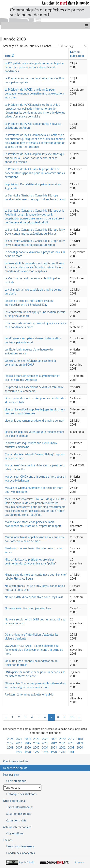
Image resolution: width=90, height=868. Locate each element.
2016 (19, 743)
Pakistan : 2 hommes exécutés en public (29, 694)
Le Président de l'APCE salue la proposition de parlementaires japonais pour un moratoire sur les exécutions (35, 173)
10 (72, 717)
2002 (62, 747)
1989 (62, 752)
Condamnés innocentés (21, 853)
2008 (10, 747)
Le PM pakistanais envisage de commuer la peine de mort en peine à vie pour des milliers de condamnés (34, 67)
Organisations (15, 833)
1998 (28, 752)
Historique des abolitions (21, 794)
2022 (45, 739)
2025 (19, 739)
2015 (28, 743)
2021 (54, 739)
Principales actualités (15, 761)
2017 (10, 743)
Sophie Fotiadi (26, 862)
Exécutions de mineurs (20, 846)
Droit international (14, 801)
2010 (71, 743)
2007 (19, 747)
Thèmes (8, 840)
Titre (8, 56)
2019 (71, 739)
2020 (62, 739)
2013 (45, 743)
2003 (54, 747)
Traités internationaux (19, 807)
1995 (45, 752)
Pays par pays (11, 775)
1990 (54, 752)
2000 (80, 747)
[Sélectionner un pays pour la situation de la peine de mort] (22, 788)
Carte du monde (16, 781)
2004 (45, 747)
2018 (80, 739)
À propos (80, 862)
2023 (36, 739)
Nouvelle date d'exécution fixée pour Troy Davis (34, 597)
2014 (36, 743)
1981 (71, 752)
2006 (28, 747)
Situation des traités (18, 814)
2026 (10, 739)
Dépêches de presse (15, 768)
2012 (54, 743)
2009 (80, 743)
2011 (62, 743)
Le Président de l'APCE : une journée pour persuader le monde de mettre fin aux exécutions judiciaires (35, 93)
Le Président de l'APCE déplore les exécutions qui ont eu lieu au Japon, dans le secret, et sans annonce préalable (34, 158)
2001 (71, 747)
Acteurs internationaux (17, 827)
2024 (28, 739)
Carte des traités (16, 820)
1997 (36, 752)
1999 (19, 752)
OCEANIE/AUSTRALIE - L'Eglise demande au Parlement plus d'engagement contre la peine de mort (34, 650)
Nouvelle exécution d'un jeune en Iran (28, 608)
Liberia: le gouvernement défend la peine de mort (35, 421)
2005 (36, 747)
